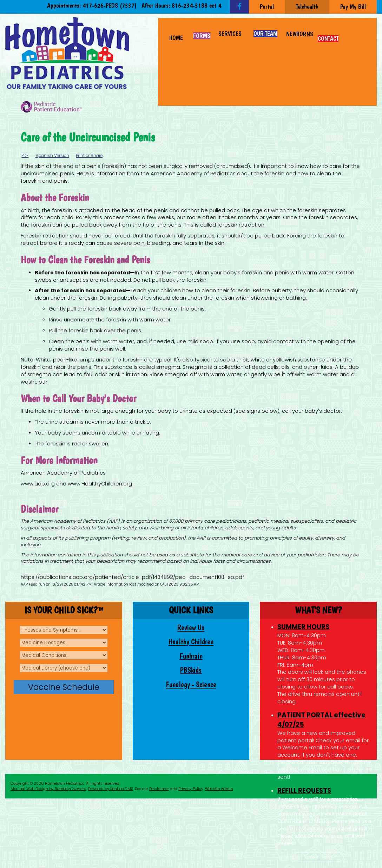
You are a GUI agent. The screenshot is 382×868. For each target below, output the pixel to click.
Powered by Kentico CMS (111, 789)
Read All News (318, 857)
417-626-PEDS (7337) (110, 5)
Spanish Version (52, 156)
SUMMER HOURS (303, 627)
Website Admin (219, 789)
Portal (267, 6)
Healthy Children (191, 642)
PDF (25, 156)
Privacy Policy (191, 789)
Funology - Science (191, 684)
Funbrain (191, 656)
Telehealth (307, 6)
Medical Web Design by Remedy (48, 789)
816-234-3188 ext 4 (196, 5)
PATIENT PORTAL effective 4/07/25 (321, 720)
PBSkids (191, 670)
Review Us (191, 628)
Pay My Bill (353, 6)
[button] (230, 30)
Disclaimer (159, 789)
